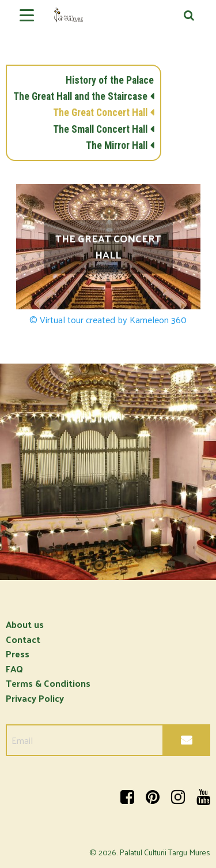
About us (25, 624)
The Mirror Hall (117, 145)
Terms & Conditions (48, 683)
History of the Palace (110, 80)
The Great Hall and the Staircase (80, 96)
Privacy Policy (35, 698)
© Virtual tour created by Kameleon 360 (108, 320)
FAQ (14, 669)
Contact (23, 639)
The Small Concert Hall (100, 129)
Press (18, 654)
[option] (108, 472)
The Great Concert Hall (100, 113)
